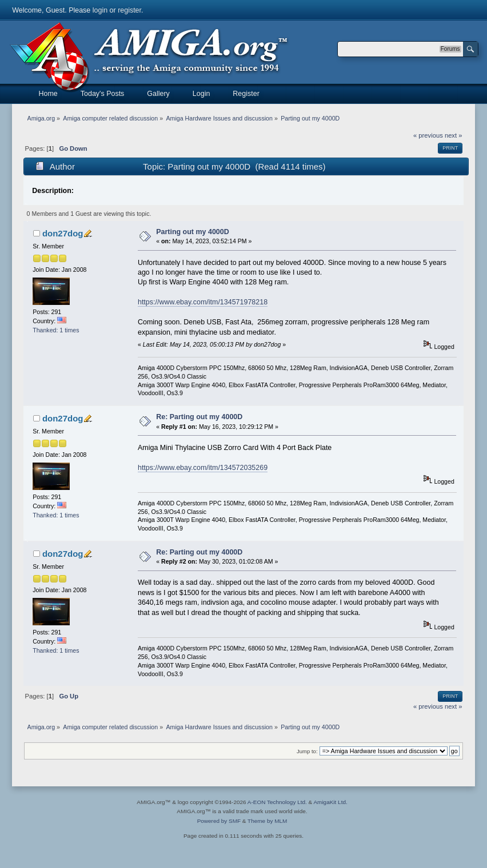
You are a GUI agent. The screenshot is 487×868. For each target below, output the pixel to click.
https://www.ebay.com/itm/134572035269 (203, 468)
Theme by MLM (267, 821)
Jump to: (307, 751)
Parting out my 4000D (193, 232)
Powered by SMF (219, 821)
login (100, 10)
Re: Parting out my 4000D (199, 417)
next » (454, 135)
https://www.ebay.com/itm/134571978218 (203, 302)
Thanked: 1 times (56, 330)
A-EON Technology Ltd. (277, 802)
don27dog (63, 233)
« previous (428, 135)
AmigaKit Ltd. (330, 802)
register (129, 10)
